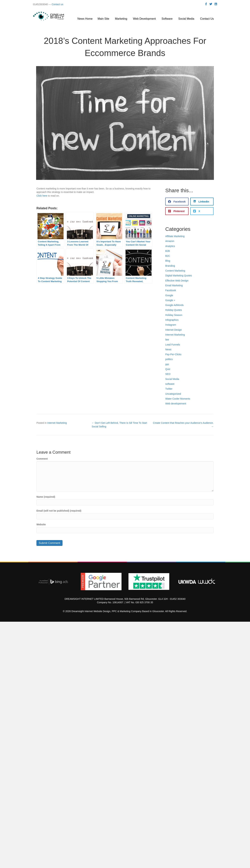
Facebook (171, 290)
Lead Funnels (173, 345)
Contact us (57, 4)
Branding (170, 266)
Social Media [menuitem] (187, 19)
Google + (170, 300)
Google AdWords (174, 305)
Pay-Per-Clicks (173, 354)
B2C (168, 256)
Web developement (176, 404)
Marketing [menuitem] (121, 19)
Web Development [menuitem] (145, 19)
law (167, 340)
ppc (167, 364)
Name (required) (46, 497)
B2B (168, 251)
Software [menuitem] (168, 19)
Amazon (170, 241)
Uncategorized (173, 394)
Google (169, 295)
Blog (168, 261)
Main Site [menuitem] (104, 19)
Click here (42, 196)
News (168, 349)
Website (41, 524)
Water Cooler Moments (178, 399)
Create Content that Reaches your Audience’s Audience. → (183, 425)
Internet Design (174, 330)
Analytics (170, 246)
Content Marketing (175, 271)
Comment (42, 459)
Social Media (172, 379)
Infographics (172, 320)
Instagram (171, 325)
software (170, 384)
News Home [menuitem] (85, 19)
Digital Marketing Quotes (179, 276)
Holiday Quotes (174, 310)
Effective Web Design (177, 281)
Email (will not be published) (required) (59, 511)
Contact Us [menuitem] (207, 19)
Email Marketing (174, 285)
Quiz (168, 369)
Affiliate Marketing (175, 236)
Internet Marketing (175, 335)
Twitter (169, 389)
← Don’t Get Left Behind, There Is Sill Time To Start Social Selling (119, 425)
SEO (168, 374)
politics (169, 359)
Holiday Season (174, 315)
